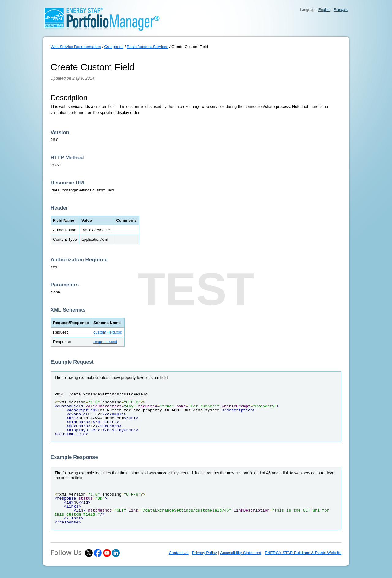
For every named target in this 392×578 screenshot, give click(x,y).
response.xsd (105, 342)
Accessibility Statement (241, 553)
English (324, 10)
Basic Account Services (147, 47)
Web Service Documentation (76, 47)
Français (341, 10)
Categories (114, 47)
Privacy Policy (204, 553)
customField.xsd (108, 332)
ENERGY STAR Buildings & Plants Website (303, 553)
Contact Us (179, 553)
